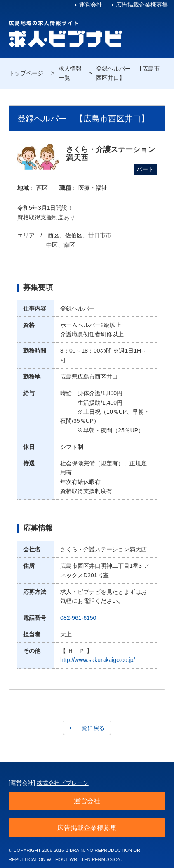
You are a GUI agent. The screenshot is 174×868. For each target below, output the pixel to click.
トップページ (26, 73)
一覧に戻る (90, 728)
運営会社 (91, 5)
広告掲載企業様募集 (142, 5)
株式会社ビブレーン (63, 783)
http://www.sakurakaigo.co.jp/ (98, 660)
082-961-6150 (78, 618)
